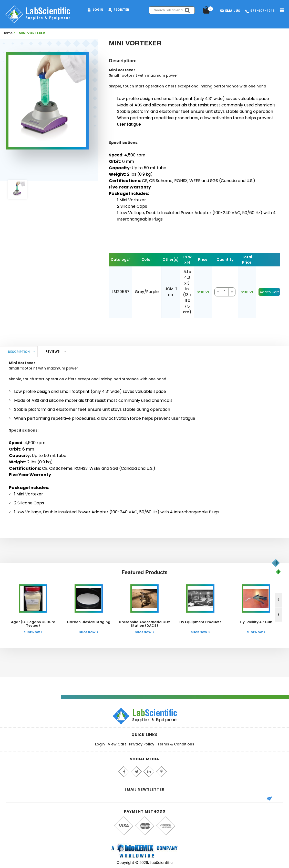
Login (98, 10)
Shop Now (32, 632)
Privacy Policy (142, 744)
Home (8, 33)
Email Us (233, 11)
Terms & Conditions (176, 744)
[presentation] (278, 600)
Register (121, 10)
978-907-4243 (262, 11)
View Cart (117, 744)
